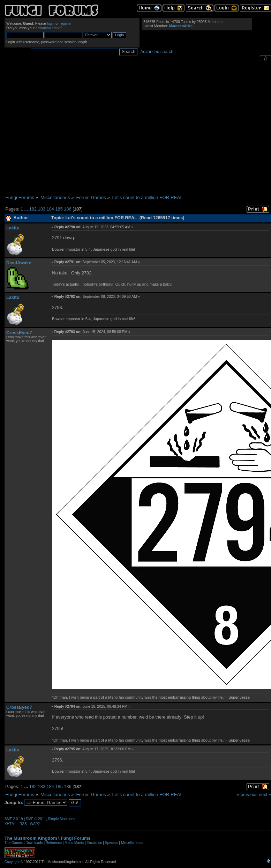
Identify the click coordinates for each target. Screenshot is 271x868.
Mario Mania (74, 843)
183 (42, 209)
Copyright (12, 862)
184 (50, 209)
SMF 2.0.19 (14, 819)
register (66, 24)
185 (59, 209)
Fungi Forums (76, 838)
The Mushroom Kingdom (31, 838)
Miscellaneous (132, 843)
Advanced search (157, 52)
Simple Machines (61, 819)
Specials (112, 843)
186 (67, 209)
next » (265, 795)
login (51, 24)
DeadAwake (19, 263)
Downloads (34, 843)
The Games (14, 843)
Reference (54, 843)
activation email (48, 28)
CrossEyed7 (19, 333)
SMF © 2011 (36, 819)
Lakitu (13, 228)
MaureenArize (181, 26)
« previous (247, 795)
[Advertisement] (65, 128)
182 (33, 209)
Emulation (94, 843)
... (27, 209)
